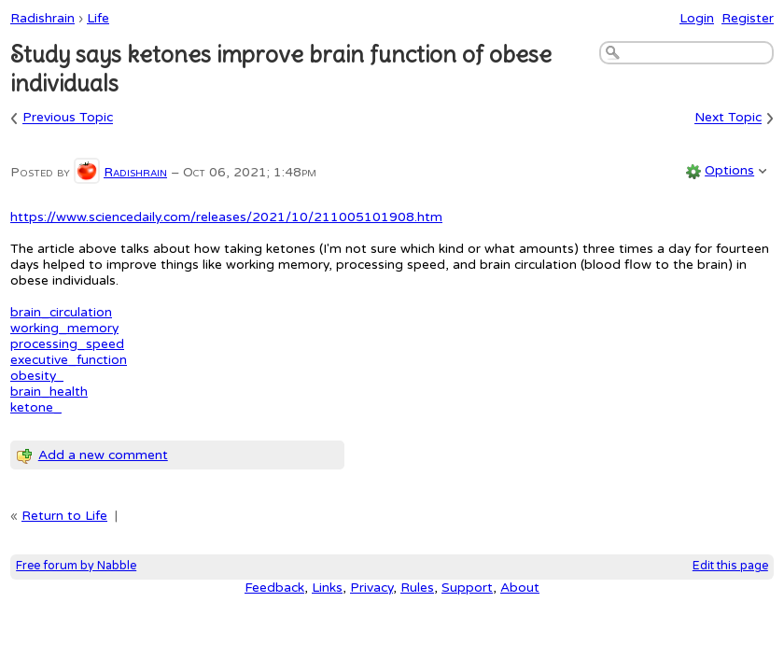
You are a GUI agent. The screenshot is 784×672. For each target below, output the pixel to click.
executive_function (69, 360)
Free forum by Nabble (76, 566)
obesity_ (37, 376)
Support (467, 588)
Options (729, 170)
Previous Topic (68, 118)
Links (327, 588)
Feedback (274, 588)
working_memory (64, 328)
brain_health (49, 392)
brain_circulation (61, 312)
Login (697, 18)
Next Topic (728, 118)
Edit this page (730, 566)
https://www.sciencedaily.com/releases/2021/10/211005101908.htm (226, 217)
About (520, 588)
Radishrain (42, 18)
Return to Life (64, 516)
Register (748, 18)
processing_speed (67, 344)
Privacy (371, 588)
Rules (417, 588)
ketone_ (36, 407)
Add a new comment (103, 455)
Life (98, 18)
